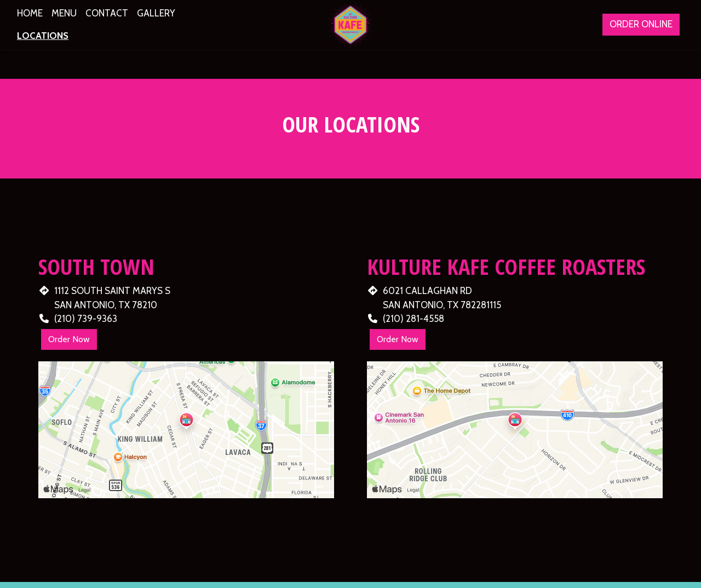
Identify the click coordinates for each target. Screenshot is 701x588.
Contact (107, 13)
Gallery (156, 13)
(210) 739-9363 (86, 319)
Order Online (641, 24)
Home (30, 13)
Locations (43, 36)
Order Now (69, 339)
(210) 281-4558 (413, 319)
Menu (64, 13)
